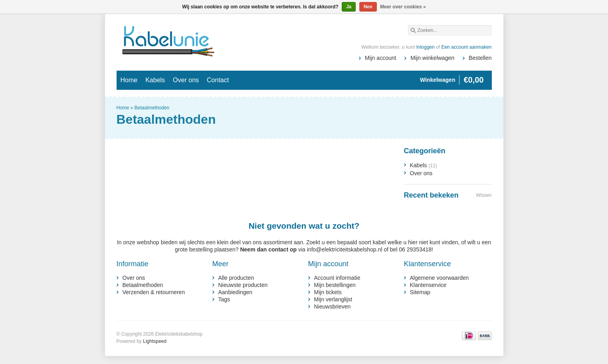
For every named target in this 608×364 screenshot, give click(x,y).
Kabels (155, 80)
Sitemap (420, 292)
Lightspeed (155, 341)
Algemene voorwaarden (440, 278)
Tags (224, 299)
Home (129, 80)
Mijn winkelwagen (432, 58)
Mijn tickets (328, 292)
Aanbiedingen (236, 292)
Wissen (484, 195)
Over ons (186, 80)
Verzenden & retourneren (154, 292)
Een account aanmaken (466, 47)
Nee (368, 7)
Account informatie (337, 278)
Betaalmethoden (152, 108)
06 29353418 (415, 249)
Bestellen (480, 58)
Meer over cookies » (403, 7)
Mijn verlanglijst (333, 299)
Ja (349, 7)
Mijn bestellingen (335, 285)
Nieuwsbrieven (333, 307)
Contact (218, 80)
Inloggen (426, 47)
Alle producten (236, 278)
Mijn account (381, 58)
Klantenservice (428, 285)
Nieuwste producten (243, 285)
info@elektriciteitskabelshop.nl (345, 249)
